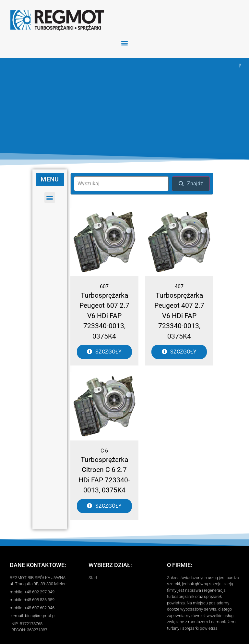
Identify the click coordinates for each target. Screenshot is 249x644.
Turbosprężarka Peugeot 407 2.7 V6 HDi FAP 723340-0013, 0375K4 (179, 314)
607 (104, 285)
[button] (125, 43)
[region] (124, 105)
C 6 (104, 449)
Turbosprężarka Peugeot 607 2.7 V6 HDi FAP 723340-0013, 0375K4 (104, 314)
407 (179, 285)
